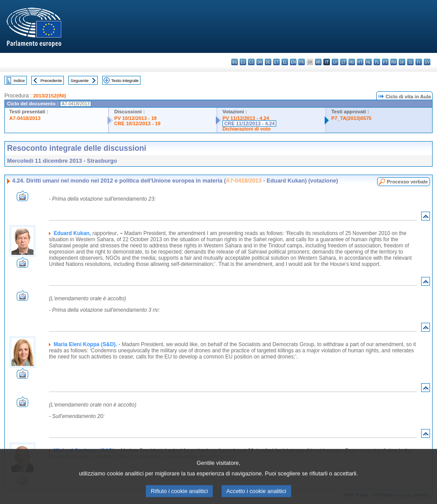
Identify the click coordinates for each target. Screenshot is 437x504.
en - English (293, 62)
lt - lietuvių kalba (343, 62)
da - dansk (260, 62)
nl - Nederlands (368, 62)
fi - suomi (419, 62)
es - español (243, 62)
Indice (19, 80)
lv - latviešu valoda (335, 62)
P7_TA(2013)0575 (351, 118)
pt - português (385, 62)
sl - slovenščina (410, 62)
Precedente (51, 80)
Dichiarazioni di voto (246, 129)
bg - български (235, 62)
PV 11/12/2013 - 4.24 (246, 118)
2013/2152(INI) (50, 96)
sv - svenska (427, 62)
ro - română (394, 62)
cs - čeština (251, 62)
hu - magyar (352, 62)
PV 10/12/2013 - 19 (135, 118)
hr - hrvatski (318, 62)
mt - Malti (360, 62)
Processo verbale (407, 182)
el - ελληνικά (285, 62)
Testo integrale (125, 80)
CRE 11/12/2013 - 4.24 (249, 123)
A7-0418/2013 (25, 118)
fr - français (302, 62)
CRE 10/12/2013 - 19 (137, 123)
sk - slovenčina (402, 62)
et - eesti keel (276, 62)
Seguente (80, 80)
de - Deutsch (268, 62)
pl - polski (377, 62)
